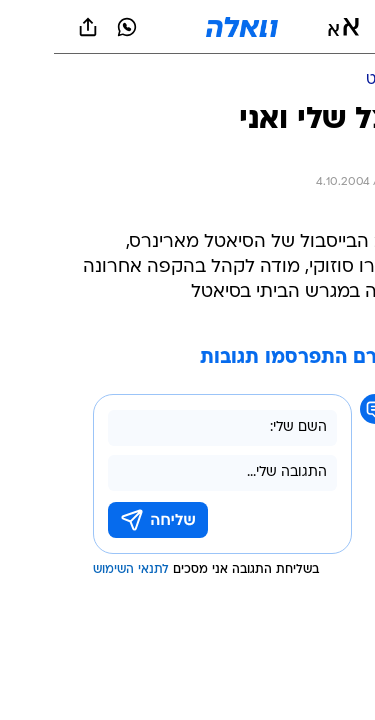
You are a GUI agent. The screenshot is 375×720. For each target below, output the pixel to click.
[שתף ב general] (34, 27)
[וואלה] (188, 27)
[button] (289, 27)
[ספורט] (333, 80)
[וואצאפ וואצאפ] (73, 27)
